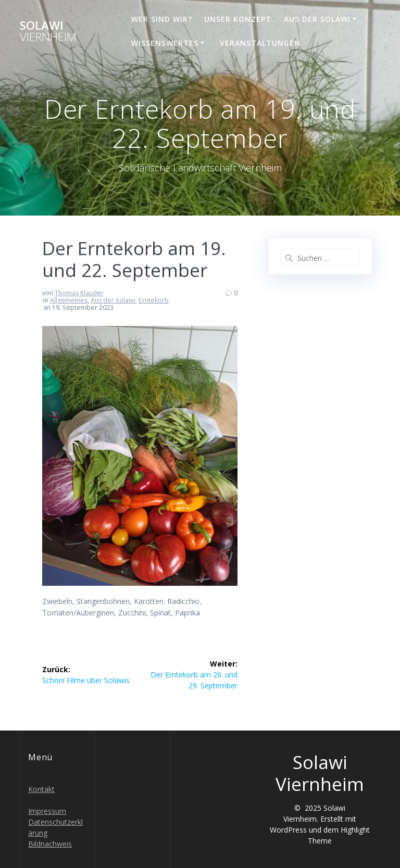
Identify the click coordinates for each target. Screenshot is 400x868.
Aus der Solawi (317, 19)
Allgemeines (69, 300)
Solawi (48, 32)
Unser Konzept (238, 19)
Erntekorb (154, 300)
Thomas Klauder (79, 293)
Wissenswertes (165, 43)
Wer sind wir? (162, 19)
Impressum (47, 811)
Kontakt (41, 789)
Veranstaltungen (260, 43)
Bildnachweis (50, 844)
